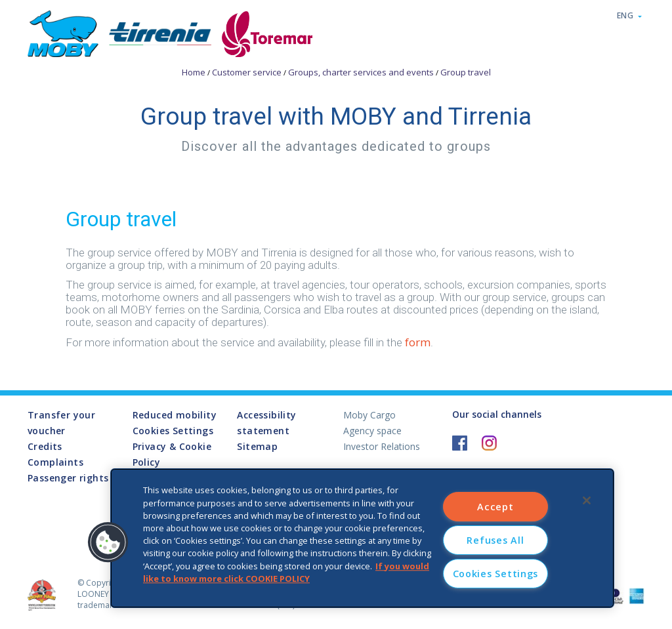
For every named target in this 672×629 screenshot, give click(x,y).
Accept (495, 507)
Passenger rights (68, 478)
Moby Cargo (369, 415)
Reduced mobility (175, 415)
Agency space (372, 431)
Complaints (55, 462)
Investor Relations (382, 446)
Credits (45, 446)
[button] (108, 542)
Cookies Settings (173, 431)
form (418, 342)
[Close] (587, 500)
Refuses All (495, 540)
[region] (362, 538)
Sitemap (257, 446)
